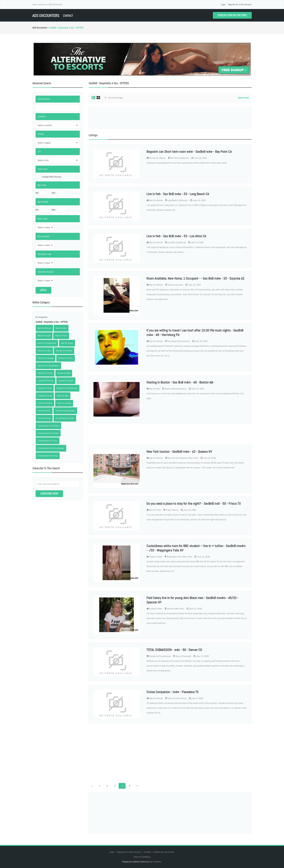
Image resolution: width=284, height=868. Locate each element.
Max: (54, 193)
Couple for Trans (45, 388)
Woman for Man (44, 351)
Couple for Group (45, 396)
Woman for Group (45, 373)
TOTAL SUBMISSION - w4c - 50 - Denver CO (174, 650)
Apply (44, 290)
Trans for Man (63, 396)
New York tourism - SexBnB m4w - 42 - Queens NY (179, 452)
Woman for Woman (64, 351)
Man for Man (61, 328)
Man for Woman (44, 328)
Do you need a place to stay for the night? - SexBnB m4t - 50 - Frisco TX (194, 503)
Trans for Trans (44, 411)
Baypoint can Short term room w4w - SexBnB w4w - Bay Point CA (189, 152)
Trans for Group (44, 418)
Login (223, 4)
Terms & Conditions (142, 857)
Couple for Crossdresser (67, 388)
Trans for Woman (45, 403)
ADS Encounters (46, 16)
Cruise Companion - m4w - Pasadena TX (172, 692)
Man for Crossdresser (47, 343)
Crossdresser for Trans (48, 441)
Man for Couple (44, 336)
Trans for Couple (64, 403)
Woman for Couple (46, 358)
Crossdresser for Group (48, 456)
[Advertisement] (170, 118)
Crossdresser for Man (65, 418)
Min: (37, 193)
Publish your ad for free (232, 15)
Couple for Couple (66, 381)
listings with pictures (52, 177)
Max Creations (155, 862)
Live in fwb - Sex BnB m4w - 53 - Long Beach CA (178, 194)
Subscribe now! (49, 494)
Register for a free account (240, 4)
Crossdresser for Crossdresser (51, 448)
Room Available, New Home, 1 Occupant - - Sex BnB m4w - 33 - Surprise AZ (195, 278)
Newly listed (243, 98)
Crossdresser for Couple (48, 433)
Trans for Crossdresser (65, 411)
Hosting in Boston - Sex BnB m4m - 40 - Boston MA (180, 382)
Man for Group (67, 343)
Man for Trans (61, 336)
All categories (42, 317)
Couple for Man (64, 373)
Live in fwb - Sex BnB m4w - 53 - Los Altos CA (176, 236)
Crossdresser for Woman (48, 426)
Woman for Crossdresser (48, 366)
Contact (68, 16)
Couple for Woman (46, 381)
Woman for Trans (66, 358)
